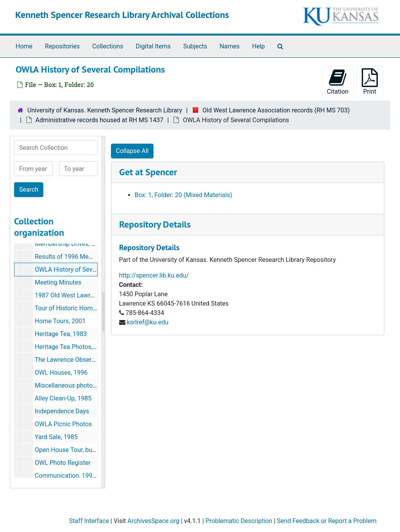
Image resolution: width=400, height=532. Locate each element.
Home (24, 46)
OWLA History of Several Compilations (88, 270)
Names (229, 46)
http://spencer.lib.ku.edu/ (154, 275)
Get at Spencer (148, 172)
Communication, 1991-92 (70, 476)
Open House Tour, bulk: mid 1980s (82, 450)
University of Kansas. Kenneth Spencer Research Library (105, 110)
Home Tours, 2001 (60, 321)
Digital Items (153, 46)
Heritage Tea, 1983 (61, 334)
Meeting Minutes (58, 282)
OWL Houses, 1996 (61, 373)
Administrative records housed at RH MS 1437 (99, 120)
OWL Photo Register (63, 463)
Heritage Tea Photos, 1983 (71, 347)
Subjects (195, 46)
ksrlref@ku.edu (147, 322)
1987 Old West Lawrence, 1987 (78, 295)
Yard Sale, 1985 (56, 437)
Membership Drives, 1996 (70, 244)
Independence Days (62, 411)
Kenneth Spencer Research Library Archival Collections (122, 15)
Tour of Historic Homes (67, 308)
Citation (338, 82)
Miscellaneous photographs (73, 385)
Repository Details (155, 224)
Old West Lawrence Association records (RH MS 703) (276, 110)
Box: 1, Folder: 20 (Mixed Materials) (184, 195)
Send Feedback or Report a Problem (327, 521)
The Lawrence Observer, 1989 (76, 360)
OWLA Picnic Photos (63, 424)
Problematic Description (239, 521)
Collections (108, 46)
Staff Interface (89, 521)
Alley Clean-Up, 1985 (63, 398)
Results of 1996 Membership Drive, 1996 (91, 257)
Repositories (62, 46)
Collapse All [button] (132, 151)
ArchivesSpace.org (153, 521)
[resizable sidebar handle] (103, 312)
